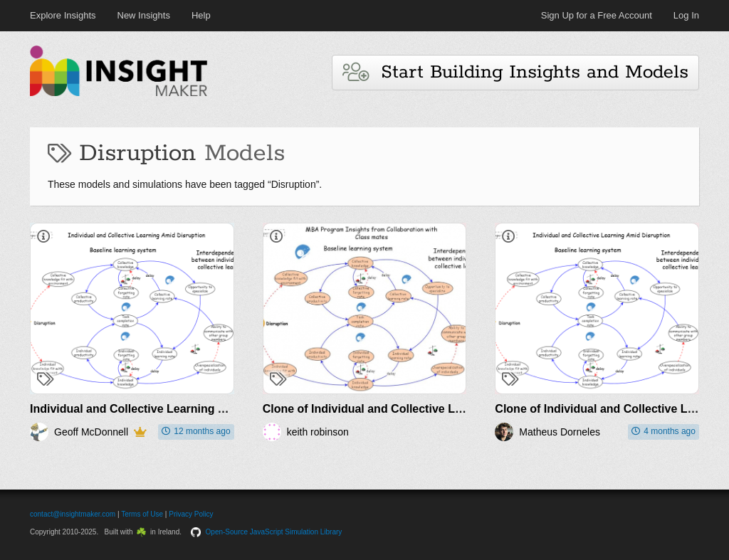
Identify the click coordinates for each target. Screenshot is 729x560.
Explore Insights (63, 15)
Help (201, 15)
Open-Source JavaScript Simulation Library (274, 532)
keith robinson (318, 432)
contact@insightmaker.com (73, 514)
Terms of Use (142, 514)
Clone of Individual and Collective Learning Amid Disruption (425, 409)
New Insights (144, 15)
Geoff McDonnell (91, 432)
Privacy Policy (191, 514)
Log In (686, 15)
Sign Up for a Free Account (597, 15)
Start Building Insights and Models (515, 72)
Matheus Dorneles (560, 432)
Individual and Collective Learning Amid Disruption (168, 409)
